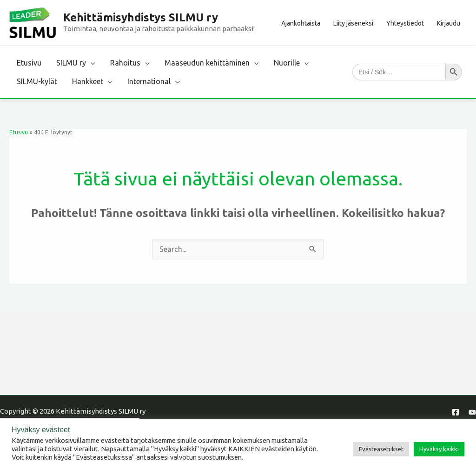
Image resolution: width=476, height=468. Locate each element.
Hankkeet (88, 81)
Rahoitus (125, 63)
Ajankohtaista (301, 23)
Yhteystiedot (405, 23)
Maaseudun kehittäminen (207, 63)
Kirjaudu (449, 23)
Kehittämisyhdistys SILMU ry (141, 17)
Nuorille (287, 63)
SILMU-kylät (37, 81)
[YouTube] (472, 412)
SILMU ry (71, 63)
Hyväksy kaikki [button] (439, 449)
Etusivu (29, 63)
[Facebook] (456, 412)
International (149, 81)
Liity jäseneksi (353, 23)
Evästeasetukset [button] (381, 449)
